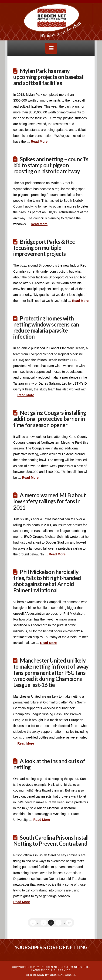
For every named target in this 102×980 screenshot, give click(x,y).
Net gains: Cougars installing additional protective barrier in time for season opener (50, 419)
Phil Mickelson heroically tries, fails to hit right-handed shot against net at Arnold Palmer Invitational (47, 581)
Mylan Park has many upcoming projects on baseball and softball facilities (49, 77)
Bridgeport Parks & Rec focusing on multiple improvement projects (44, 248)
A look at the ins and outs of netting (49, 764)
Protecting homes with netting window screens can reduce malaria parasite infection (46, 328)
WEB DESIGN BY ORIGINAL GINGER (51, 975)
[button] (51, 48)
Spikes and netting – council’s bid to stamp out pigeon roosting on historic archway (51, 165)
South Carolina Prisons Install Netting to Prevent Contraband (51, 841)
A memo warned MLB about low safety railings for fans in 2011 (49, 501)
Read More (39, 142)
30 (69, 923)
